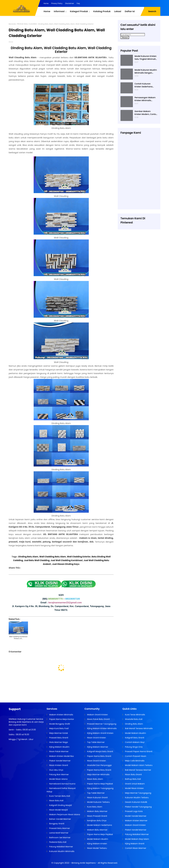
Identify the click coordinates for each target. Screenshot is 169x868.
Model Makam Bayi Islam (137, 839)
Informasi (59, 11)
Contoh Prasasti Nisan (135, 756)
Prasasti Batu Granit (58, 738)
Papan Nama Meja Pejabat (100, 784)
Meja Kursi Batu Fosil (59, 728)
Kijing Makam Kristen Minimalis (102, 728)
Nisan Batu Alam (95, 779)
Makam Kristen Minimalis (61, 715)
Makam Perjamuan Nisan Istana (64, 814)
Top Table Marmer (96, 742)
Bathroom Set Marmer (60, 838)
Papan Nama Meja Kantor (61, 719)
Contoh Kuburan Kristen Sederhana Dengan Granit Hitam (145, 85)
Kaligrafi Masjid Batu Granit (100, 751)
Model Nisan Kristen (134, 788)
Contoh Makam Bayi (134, 742)
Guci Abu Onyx (56, 770)
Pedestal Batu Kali (57, 842)
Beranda (12, 24)
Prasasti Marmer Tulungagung (101, 724)
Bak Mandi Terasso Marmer (138, 770)
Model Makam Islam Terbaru (138, 765)
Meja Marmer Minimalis (98, 774)
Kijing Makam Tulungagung (100, 788)
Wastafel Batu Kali (133, 719)
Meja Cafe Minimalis (134, 761)
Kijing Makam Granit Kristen (100, 733)
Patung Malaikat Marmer (61, 847)
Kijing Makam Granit (134, 844)
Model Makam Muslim (97, 839)
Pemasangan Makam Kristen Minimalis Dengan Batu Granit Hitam (145, 99)
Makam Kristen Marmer (136, 821)
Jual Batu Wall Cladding (37, 560)
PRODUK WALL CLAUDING (27, 24)
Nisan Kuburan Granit (97, 798)
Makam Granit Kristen (97, 715)
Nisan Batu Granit (133, 774)
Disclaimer (70, 3)
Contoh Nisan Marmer (135, 848)
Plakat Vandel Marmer (60, 761)
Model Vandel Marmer (135, 816)
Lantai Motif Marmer (59, 833)
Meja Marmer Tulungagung (138, 793)
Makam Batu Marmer (97, 811)
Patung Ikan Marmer (59, 774)
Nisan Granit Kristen (96, 738)
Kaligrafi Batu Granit (134, 738)
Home (46, 3)
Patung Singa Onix (134, 747)
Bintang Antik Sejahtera (84, 863)
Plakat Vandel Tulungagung (138, 807)
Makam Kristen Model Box (61, 756)
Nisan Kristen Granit (58, 765)
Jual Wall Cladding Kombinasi (67, 560)
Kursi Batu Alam (94, 807)
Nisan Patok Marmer (59, 751)
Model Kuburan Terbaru (98, 802)
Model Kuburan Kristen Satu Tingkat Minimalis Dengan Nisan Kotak (146, 58)
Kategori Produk (79, 11)
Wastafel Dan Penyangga (99, 765)
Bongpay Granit (56, 824)
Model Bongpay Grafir (59, 724)
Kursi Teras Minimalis (135, 715)
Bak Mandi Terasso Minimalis (139, 728)
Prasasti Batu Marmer (59, 828)
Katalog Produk (102, 11)
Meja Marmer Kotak (58, 733)
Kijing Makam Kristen (97, 844)
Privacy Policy (57, 3)
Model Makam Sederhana (99, 825)
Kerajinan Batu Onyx (96, 821)
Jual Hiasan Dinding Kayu (66, 564)
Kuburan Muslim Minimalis (61, 851)
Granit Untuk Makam (135, 784)
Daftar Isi (130, 11)
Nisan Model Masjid (58, 810)
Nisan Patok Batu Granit (98, 719)
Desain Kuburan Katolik (136, 802)
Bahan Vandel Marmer (60, 819)
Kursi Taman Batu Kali (59, 796)
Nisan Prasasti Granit (97, 816)
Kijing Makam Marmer (97, 747)
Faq (78, 3)
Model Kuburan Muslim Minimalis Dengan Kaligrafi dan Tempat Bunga (146, 71)
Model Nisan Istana (58, 779)
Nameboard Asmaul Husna (62, 784)
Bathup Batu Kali (133, 779)
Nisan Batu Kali (56, 801)
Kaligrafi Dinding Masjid (60, 805)
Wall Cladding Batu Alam (53, 557)
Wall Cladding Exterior (79, 557)
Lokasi (118, 11)
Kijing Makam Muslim (59, 747)
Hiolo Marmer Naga (58, 742)
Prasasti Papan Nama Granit (138, 751)
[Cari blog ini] (133, 35)
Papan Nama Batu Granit (99, 756)
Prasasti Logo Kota (134, 811)
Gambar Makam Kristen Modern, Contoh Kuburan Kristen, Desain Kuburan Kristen (146, 113)
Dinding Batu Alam (28, 557)
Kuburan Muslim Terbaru (137, 798)
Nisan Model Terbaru (97, 848)
